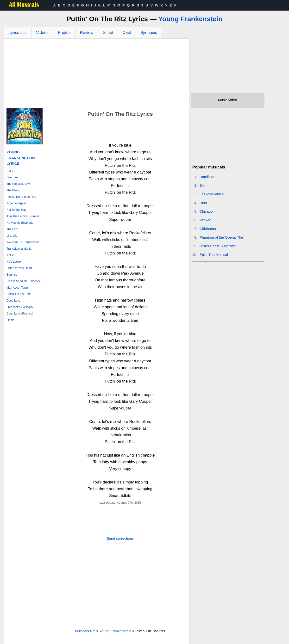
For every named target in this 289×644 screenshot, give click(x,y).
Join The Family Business (23, 216)
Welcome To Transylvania (23, 242)
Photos (64, 33)
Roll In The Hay (16, 210)
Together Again (16, 203)
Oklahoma (208, 229)
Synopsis (149, 33)
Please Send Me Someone (24, 281)
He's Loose (14, 262)
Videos (42, 33)
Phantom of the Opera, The (221, 237)
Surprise (12, 275)
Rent (203, 203)
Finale (10, 320)
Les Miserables (212, 194)
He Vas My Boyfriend (20, 223)
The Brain (13, 190)
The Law (12, 229)
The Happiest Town (19, 184)
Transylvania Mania (19, 249)
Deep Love (13, 301)
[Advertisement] (97, 75)
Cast (127, 33)
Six (202, 185)
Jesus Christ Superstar (218, 246)
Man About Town (17, 288)
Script (108, 33)
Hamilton (207, 177)
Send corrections (120, 538)
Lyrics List (18, 33)
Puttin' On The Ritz (19, 294)
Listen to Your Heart (19, 268)
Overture (12, 177)
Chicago (206, 211)
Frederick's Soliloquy (20, 307)
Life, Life (12, 236)
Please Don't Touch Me (21, 197)
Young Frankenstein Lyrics (21, 158)
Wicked (205, 220)
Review (87, 33)
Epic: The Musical (214, 255)
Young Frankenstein (190, 19)
